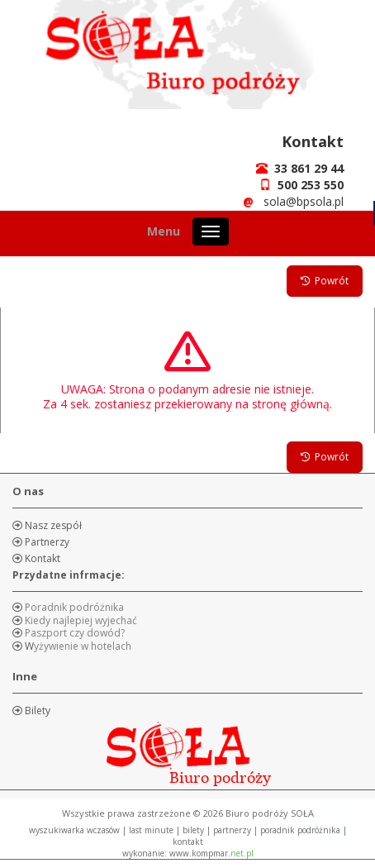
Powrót (325, 281)
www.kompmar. (211, 853)
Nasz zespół (52, 525)
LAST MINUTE (151, 830)
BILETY (193, 830)
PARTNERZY (232, 830)
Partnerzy (46, 542)
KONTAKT (188, 842)
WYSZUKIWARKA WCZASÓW (74, 830)
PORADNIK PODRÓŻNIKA (300, 830)
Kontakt (41, 558)
